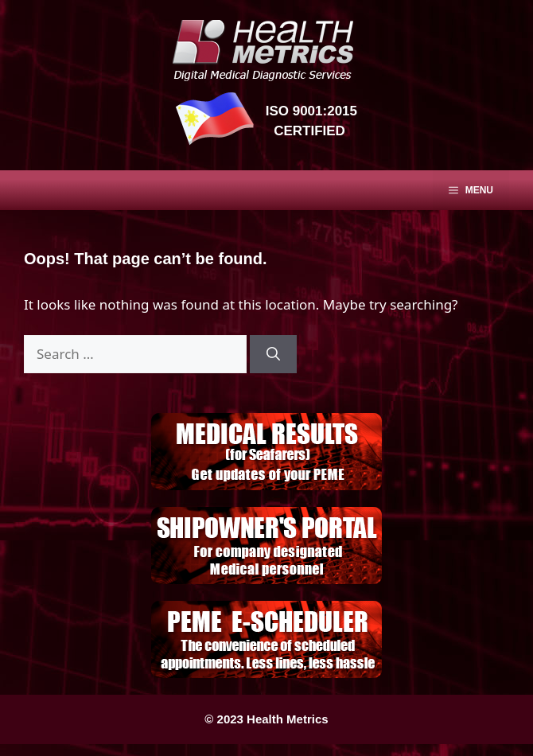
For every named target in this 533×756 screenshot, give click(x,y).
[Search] (273, 354)
